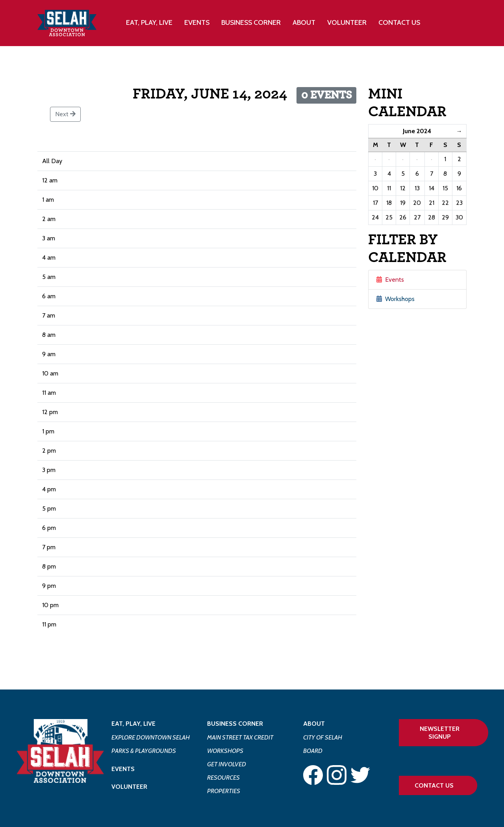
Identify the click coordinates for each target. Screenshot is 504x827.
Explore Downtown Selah (151, 737)
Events (197, 22)
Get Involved (227, 764)
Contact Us (399, 22)
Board (313, 751)
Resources (223, 778)
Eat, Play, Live (133, 724)
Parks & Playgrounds (144, 751)
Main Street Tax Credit (240, 737)
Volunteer (347, 22)
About (314, 724)
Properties (224, 791)
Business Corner (235, 724)
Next (65, 114)
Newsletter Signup (440, 732)
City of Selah (323, 737)
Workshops (396, 299)
